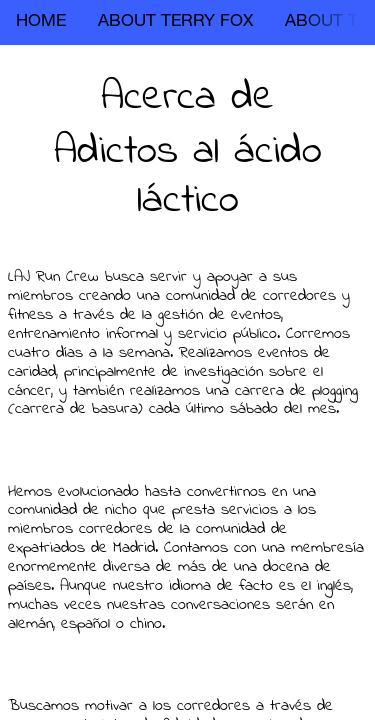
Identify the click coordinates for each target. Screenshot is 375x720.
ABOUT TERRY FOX (175, 22)
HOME (41, 22)
